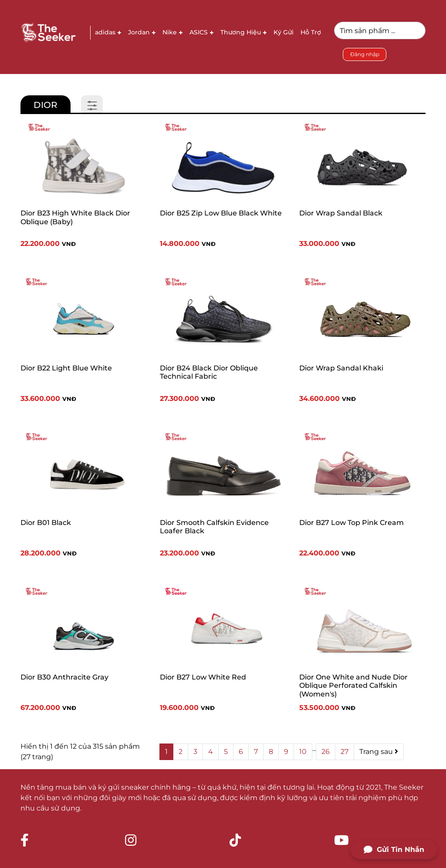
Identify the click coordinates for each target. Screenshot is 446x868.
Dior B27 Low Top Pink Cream (351, 523)
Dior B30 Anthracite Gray (64, 677)
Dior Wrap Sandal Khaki (341, 368)
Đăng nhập (365, 54)
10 (303, 752)
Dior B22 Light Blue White (66, 368)
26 (326, 752)
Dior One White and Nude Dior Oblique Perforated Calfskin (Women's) (353, 685)
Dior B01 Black (46, 523)
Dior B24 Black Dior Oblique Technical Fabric (209, 372)
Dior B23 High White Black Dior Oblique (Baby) (75, 217)
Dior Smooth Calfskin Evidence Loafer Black (214, 527)
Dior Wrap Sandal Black (341, 213)
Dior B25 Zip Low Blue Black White (221, 213)
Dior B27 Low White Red (203, 677)
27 (345, 752)
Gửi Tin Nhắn (394, 850)
